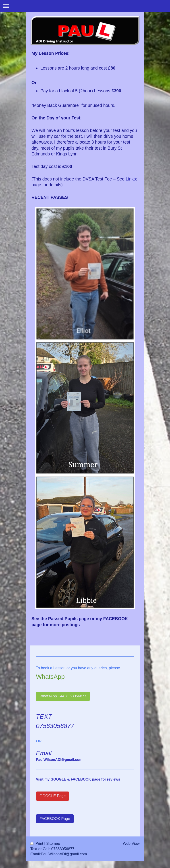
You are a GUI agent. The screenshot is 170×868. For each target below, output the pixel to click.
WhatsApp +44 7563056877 (63, 696)
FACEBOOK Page (55, 819)
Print (37, 844)
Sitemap (53, 844)
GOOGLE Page (53, 796)
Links (131, 179)
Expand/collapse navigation (85, 6)
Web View (131, 844)
